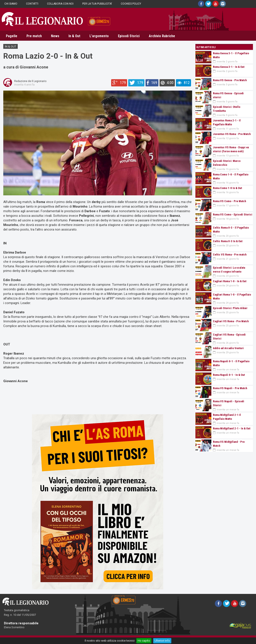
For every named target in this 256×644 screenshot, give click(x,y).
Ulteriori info (162, 641)
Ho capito (144, 641)
